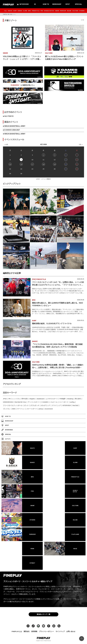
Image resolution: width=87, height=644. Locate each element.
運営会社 (27, 631)
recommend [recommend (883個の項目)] (49, 409)
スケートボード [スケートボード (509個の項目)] (32, 409)
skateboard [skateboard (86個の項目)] (40, 399)
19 (55, 164)
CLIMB (25, 11)
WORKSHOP (57, 4)
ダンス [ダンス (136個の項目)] (26, 405)
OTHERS (82, 11)
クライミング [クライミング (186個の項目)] (56, 405)
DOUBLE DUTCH (49, 11)
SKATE (10, 11)
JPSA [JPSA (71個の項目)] (5, 399)
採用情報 (34, 631)
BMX (30, 11)
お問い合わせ (71, 631)
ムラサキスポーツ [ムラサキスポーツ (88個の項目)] (52, 399)
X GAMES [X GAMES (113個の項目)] (45, 402)
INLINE (69, 11)
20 (66, 164)
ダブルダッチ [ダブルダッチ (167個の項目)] (35, 405)
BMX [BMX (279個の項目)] (14, 409)
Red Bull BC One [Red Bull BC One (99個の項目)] (20, 402)
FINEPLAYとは (17, 631)
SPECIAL (79, 4)
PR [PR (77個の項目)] (10, 399)
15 (10, 164)
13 (66, 160)
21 (77, 164)
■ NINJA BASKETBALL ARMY (14, 126)
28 (77, 169)
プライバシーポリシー (46, 631)
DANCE (20, 11)
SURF (15, 11)
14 (77, 160)
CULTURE (75, 11)
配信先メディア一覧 (44, 614)
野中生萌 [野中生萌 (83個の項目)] (25, 399)
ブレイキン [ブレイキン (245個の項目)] (7, 409)
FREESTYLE (36, 11)
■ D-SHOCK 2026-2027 (11, 130)
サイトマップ (60, 631)
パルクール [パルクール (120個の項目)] (54, 402)
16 (21, 164)
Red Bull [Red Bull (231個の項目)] (75, 405)
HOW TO (46, 4)
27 (66, 169)
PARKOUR (63, 11)
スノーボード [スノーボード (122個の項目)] (64, 402)
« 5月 (6, 145)
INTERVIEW (24, 4)
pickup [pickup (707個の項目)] (41, 409)
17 (32, 164)
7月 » (81, 145)
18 (44, 164)
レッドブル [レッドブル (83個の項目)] (16, 399)
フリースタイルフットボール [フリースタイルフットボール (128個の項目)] (13, 405)
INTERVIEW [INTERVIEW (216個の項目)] (67, 405)
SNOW (57, 11)
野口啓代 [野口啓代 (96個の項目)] (78, 399)
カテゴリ (6, 439)
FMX (42, 11)
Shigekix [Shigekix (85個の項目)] (32, 399)
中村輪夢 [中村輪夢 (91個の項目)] (63, 399)
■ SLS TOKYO (8, 116)
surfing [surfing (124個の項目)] (72, 402)
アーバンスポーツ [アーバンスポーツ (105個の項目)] (34, 402)
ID (35, 4)
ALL (6, 11)
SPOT (68, 4)
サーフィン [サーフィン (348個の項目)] (21, 409)
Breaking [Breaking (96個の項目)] (70, 399)
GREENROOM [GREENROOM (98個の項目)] (8, 402)
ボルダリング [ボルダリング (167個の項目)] (45, 405)
